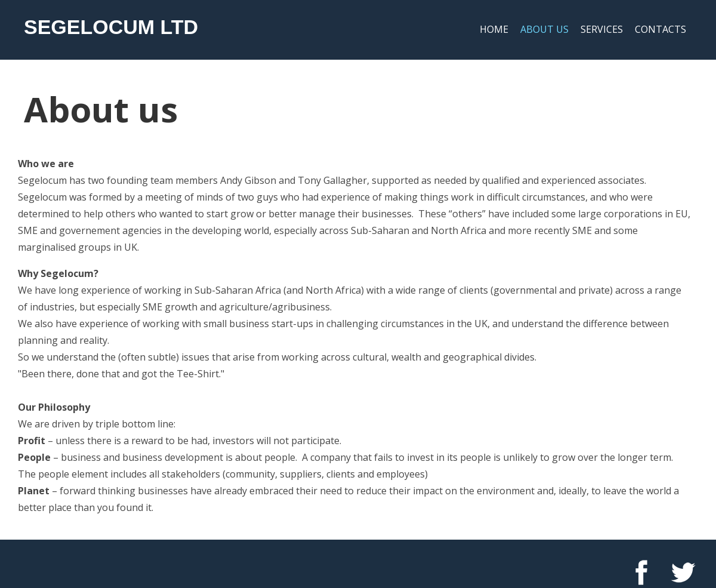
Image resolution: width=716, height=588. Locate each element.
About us (544, 29)
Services (602, 29)
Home (494, 29)
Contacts (661, 29)
